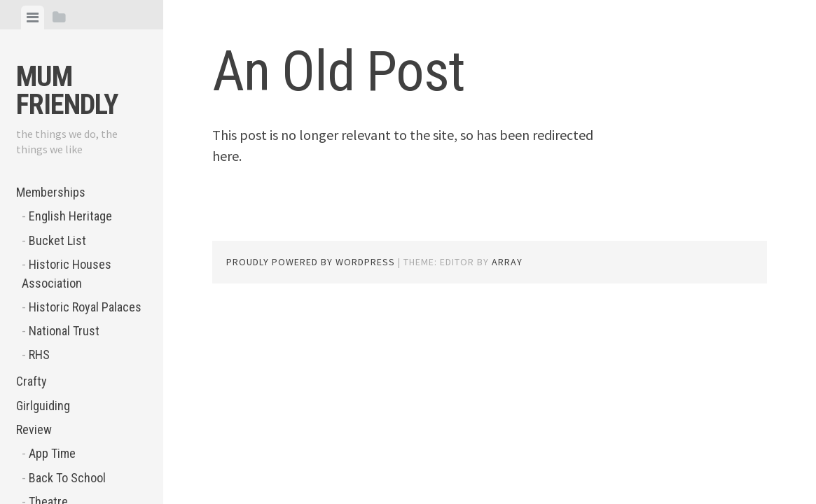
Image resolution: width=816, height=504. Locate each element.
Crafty (32, 381)
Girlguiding (43, 406)
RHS (39, 355)
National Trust (64, 331)
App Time (52, 453)
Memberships (51, 192)
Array (507, 262)
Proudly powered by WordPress (311, 262)
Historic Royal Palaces (85, 307)
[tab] (33, 17)
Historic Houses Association (67, 274)
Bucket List (57, 240)
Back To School (67, 478)
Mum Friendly (67, 91)
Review (34, 429)
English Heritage (70, 216)
